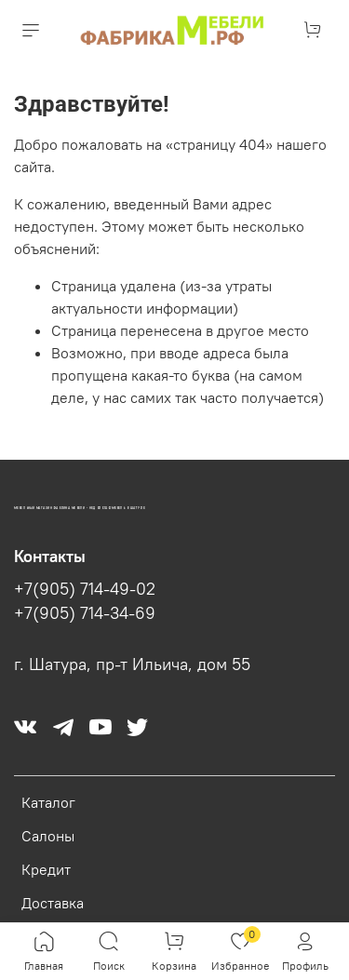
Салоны (48, 836)
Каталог (48, 802)
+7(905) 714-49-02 (85, 589)
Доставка (53, 903)
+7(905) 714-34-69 (85, 613)
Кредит (46, 869)
